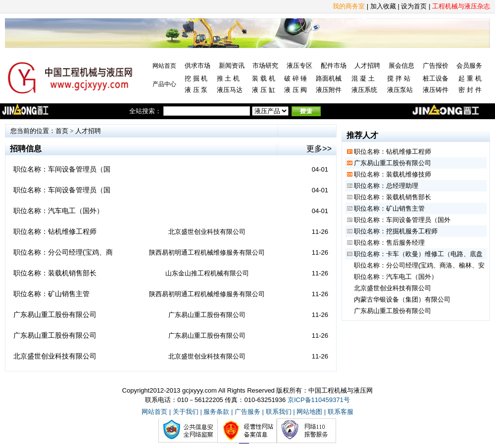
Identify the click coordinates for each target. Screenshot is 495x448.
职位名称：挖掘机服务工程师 (396, 231)
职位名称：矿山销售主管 (51, 294)
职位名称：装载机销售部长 (55, 273)
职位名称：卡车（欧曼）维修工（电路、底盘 (418, 254)
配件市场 (334, 66)
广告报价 (436, 66)
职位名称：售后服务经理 (389, 243)
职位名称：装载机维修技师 (393, 174)
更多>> (319, 149)
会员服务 (469, 66)
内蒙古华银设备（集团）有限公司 (402, 299)
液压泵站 (400, 90)
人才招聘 (367, 66)
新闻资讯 (232, 66)
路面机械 (329, 78)
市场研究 (265, 66)
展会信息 (401, 66)
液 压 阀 (296, 90)
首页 (62, 131)
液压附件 (329, 90)
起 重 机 (470, 78)
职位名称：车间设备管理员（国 (62, 169)
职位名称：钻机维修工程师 (55, 231)
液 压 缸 (263, 90)
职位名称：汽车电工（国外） (58, 211)
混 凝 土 (363, 78)
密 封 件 (470, 90)
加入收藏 (383, 6)
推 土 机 (228, 78)
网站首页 (164, 66)
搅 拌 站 (398, 78)
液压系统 (364, 90)
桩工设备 (436, 78)
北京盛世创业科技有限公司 (55, 356)
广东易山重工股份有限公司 (55, 314)
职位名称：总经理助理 (386, 186)
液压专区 (299, 66)
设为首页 (414, 6)
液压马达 (230, 90)
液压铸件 (436, 90)
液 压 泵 (196, 90)
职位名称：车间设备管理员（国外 (402, 220)
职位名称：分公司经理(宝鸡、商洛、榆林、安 (419, 265)
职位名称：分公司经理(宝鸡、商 (63, 252)
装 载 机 (263, 78)
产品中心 (164, 84)
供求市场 (198, 66)
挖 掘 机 (196, 78)
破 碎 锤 (296, 78)
